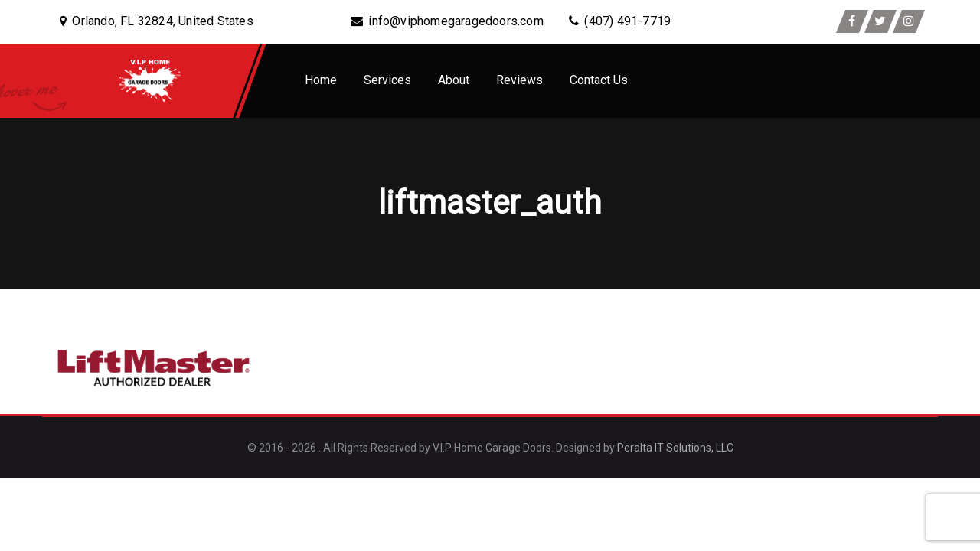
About (454, 80)
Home (321, 80)
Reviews (519, 80)
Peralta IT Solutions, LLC (675, 448)
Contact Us (599, 80)
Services (387, 80)
